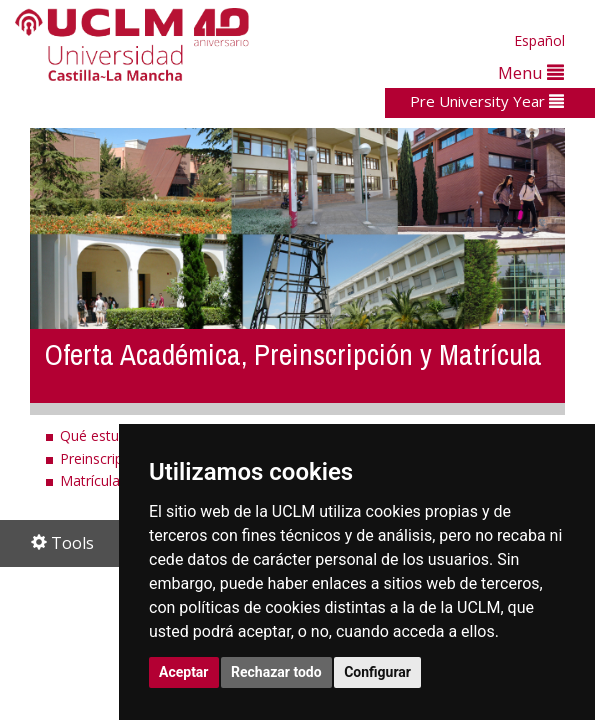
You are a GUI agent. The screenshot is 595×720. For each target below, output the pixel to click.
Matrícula (90, 480)
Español (539, 40)
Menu (531, 72)
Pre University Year (487, 101)
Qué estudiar (101, 435)
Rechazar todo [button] (276, 672)
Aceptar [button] (184, 672)
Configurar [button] (377, 672)
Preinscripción (105, 458)
